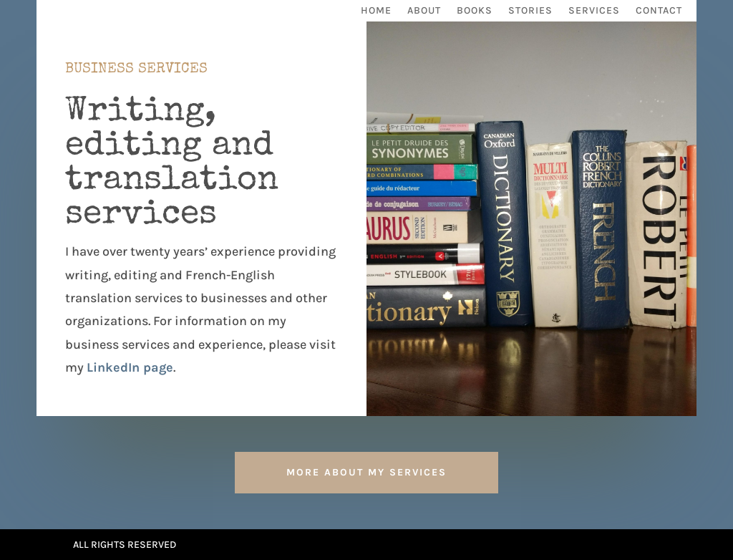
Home (376, 11)
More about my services (366, 472)
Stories (530, 11)
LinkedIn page (130, 367)
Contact (659, 11)
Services (594, 11)
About (424, 11)
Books (475, 11)
